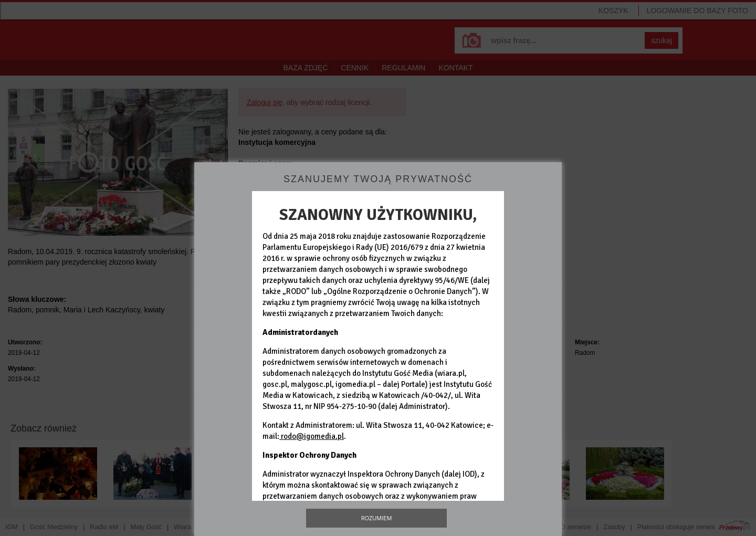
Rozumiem (377, 518)
